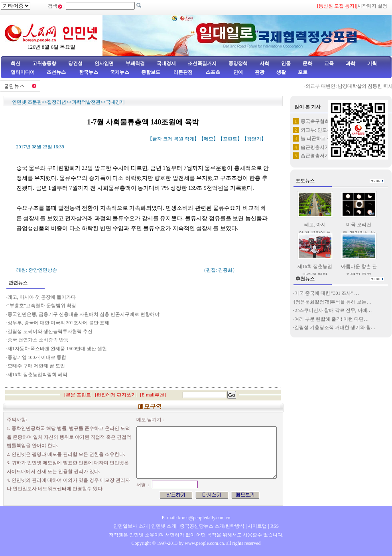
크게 (168, 139)
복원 (179, 139)
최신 (16, 63)
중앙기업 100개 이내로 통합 (37, 357)
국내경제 (166, 63)
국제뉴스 (120, 72)
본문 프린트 (78, 395)
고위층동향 (44, 63)
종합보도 (151, 72)
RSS (275, 526)
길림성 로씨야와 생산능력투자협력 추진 (50, 331)
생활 (281, 72)
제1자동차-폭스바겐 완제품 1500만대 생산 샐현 (57, 349)
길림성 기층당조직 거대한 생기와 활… (335, 327)
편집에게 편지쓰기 (116, 395)
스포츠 (212, 72)
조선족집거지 (202, 63)
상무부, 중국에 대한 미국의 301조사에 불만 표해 (58, 323)
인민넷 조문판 (27, 102)
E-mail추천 (153, 395)
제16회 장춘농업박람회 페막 (37, 375)
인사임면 (104, 63)
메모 (209, 139)
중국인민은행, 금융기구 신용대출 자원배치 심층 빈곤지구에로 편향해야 (84, 314)
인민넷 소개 (163, 526)
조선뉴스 (57, 72)
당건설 (75, 63)
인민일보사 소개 (131, 526)
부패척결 (135, 63)
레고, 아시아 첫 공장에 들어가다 (42, 297)
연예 (237, 72)
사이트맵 (257, 526)
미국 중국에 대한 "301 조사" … (327, 293)
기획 (372, 63)
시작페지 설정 (372, 6)
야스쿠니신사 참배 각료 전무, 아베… (333, 310)
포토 (303, 72)
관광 (260, 72)
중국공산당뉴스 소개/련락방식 (212, 526)
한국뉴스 (89, 72)
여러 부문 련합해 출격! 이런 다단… (332, 319)
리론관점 (183, 72)
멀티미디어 (23, 72)
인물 (286, 63)
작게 (189, 139)
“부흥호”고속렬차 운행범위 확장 (42, 306)
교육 (329, 63)
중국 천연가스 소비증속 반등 (38, 340)
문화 (307, 63)
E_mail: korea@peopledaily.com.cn (196, 518)
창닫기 (254, 139)
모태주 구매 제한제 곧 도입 (36, 366)
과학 (351, 63)
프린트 (230, 139)
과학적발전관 (86, 102)
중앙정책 (238, 63)
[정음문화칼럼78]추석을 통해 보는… (333, 302)
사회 (264, 63)
